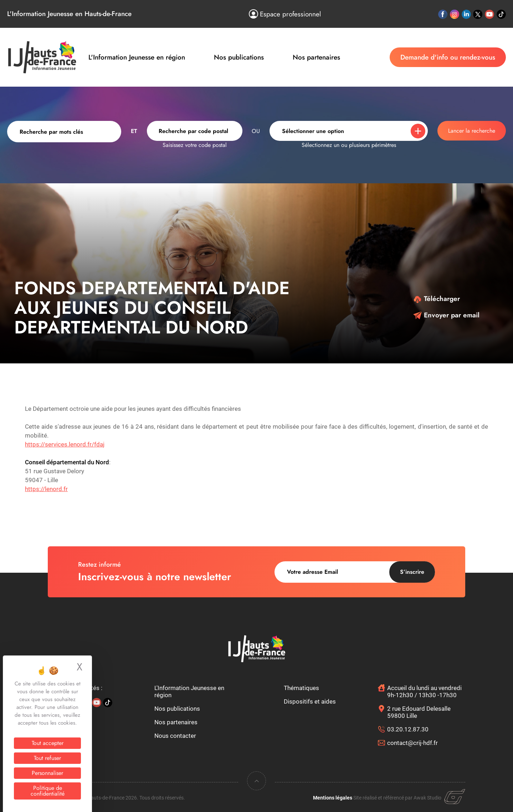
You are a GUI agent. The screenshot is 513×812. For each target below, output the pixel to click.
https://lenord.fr (46, 489)
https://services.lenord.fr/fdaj (65, 444)
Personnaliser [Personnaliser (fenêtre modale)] (47, 773)
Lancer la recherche (472, 131)
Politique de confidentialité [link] (48, 791)
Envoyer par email (446, 315)
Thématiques (301, 688)
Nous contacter (175, 736)
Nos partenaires (316, 57)
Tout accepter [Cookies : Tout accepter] (48, 743)
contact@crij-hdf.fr (412, 743)
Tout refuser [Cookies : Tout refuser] (47, 758)
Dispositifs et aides (310, 701)
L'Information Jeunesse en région (137, 57)
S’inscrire (412, 572)
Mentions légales (333, 798)
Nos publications (239, 57)
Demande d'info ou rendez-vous (448, 57)
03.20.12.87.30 (408, 729)
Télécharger (437, 299)
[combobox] (195, 131)
